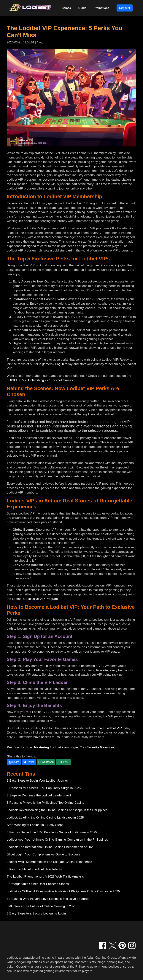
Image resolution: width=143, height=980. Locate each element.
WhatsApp (46, 762)
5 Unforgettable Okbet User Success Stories (38, 884)
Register (125, 8)
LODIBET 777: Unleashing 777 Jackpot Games (40, 380)
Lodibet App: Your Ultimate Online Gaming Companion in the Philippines (57, 840)
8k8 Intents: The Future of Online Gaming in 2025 (41, 906)
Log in (60, 364)
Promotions (101, 8)
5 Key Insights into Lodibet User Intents (34, 869)
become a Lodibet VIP (106, 728)
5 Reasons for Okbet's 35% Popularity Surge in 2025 (44, 788)
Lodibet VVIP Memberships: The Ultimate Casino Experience (49, 862)
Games (66, 8)
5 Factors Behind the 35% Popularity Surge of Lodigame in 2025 (52, 832)
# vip (40, 42)
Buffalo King (43, 670)
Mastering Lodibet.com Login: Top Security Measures (74, 747)
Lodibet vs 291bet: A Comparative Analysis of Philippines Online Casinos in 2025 (63, 891)
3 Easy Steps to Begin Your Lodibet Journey (38, 781)
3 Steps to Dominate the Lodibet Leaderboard (39, 795)
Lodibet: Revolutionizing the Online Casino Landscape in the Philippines (57, 810)
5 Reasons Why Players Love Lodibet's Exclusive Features (48, 899)
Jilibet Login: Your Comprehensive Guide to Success (43, 854)
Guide (82, 8)
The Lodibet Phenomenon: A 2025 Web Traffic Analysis (45, 877)
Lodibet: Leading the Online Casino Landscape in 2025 (45, 818)
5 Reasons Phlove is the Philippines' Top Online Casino (46, 803)
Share (14, 762)
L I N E (63, 762)
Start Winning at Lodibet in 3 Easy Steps (35, 825)
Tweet (29, 762)
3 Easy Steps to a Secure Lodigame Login (36, 913)
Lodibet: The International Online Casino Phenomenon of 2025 (51, 847)
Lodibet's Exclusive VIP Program (35, 599)
